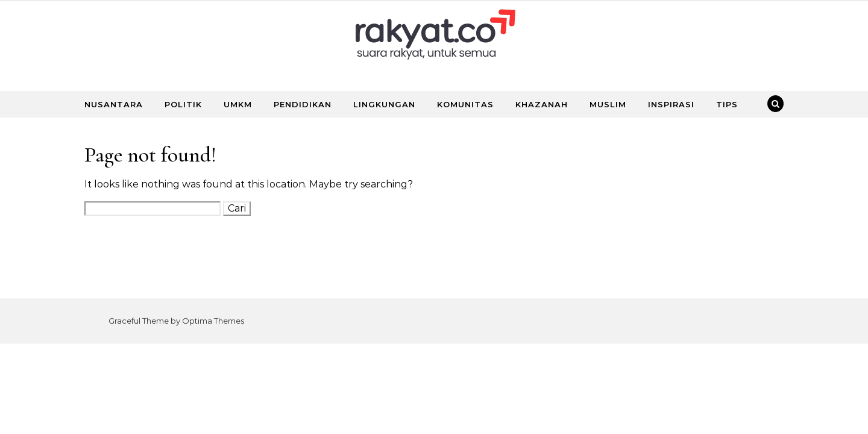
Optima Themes (213, 321)
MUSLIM (608, 104)
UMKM (238, 104)
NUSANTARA (114, 104)
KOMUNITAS (465, 104)
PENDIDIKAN (303, 104)
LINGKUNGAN (384, 104)
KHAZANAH (542, 104)
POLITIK (183, 104)
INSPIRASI (671, 104)
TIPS (727, 104)
